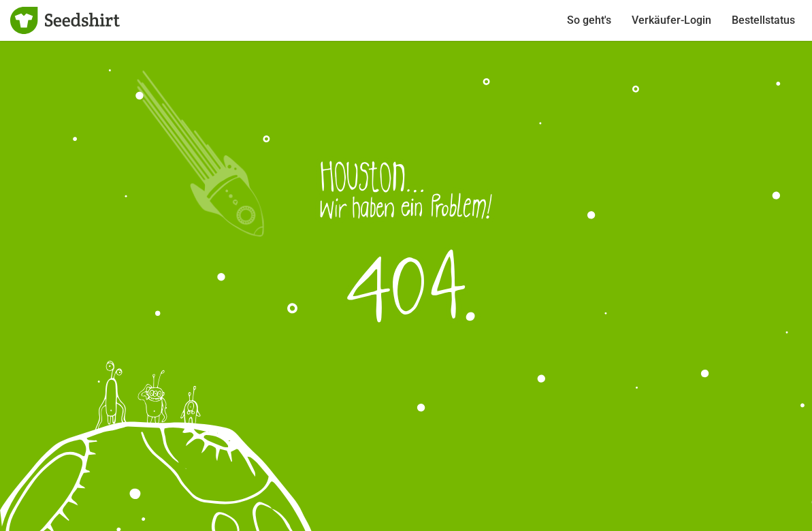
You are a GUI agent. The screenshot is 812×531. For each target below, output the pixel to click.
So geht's (589, 20)
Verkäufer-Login (671, 20)
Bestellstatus (763, 20)
